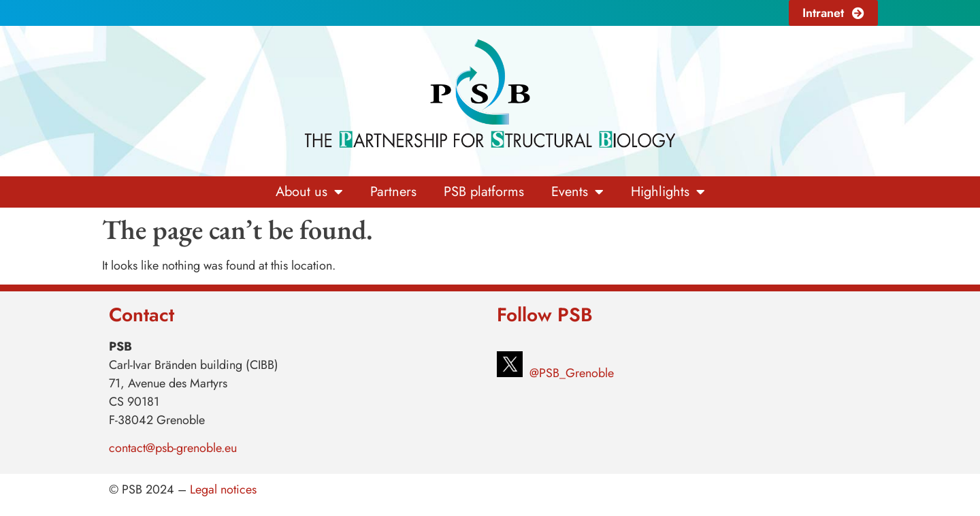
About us (309, 192)
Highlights (668, 192)
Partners (393, 192)
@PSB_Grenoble (570, 373)
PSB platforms (484, 192)
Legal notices (223, 489)
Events (577, 192)
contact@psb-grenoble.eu (173, 448)
